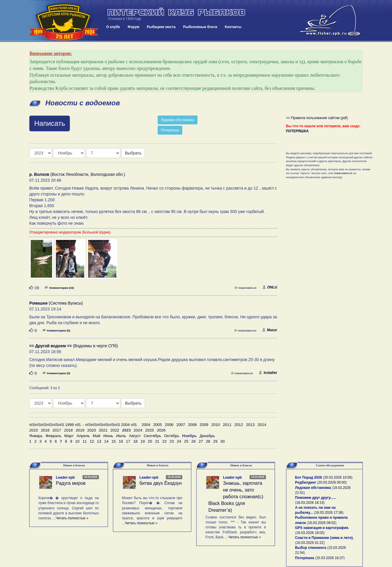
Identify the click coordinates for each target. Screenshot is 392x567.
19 (143, 441)
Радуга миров (71, 483)
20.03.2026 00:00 (332, 482)
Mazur (270, 330)
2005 (158, 425)
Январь (36, 436)
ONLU (270, 287)
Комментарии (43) (59, 288)
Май (97, 436)
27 (201, 441)
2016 (45, 430)
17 (128, 441)
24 (179, 441)
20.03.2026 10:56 (338, 477)
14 (106, 441)
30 (222, 441)
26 (194, 441)
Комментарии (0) (56, 373)
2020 (92, 430)
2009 (204, 425)
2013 (250, 425)
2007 (181, 425)
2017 (57, 430)
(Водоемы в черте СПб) (74, 346)
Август (135, 436)
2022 (115, 430)
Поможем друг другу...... (316, 498)
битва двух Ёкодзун (161, 483)
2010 (216, 425)
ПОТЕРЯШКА (298, 131)
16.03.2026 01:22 (310, 543)
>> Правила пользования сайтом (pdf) (317, 118)
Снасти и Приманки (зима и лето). (324, 538)
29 (215, 441)
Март (69, 436)
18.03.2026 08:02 (322, 523)
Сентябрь (152, 436)
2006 (169, 425)
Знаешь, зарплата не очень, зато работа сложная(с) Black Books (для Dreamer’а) (236, 496)
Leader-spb (65, 477)
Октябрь (172, 436)
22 (165, 441)
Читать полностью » (72, 518)
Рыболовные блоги (200, 27)
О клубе (113, 27)
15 (114, 441)
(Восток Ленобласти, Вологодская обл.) (77, 174)
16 (121, 441)
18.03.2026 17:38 (329, 513)
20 (150, 441)
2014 (262, 425)
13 (99, 441)
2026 (161, 430)
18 (135, 441)
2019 (80, 430)
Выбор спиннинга (311, 548)
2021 (103, 430)
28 (208, 441)
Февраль (54, 436)
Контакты (233, 27)
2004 (146, 425)
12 (92, 441)
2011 (227, 425)
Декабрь (207, 436)
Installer (268, 373)
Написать (50, 123)
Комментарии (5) (56, 330)
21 (157, 441)
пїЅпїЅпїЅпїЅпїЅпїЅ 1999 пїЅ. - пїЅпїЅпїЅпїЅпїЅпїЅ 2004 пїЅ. (84, 425)
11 (85, 441)
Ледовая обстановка (178, 120)
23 (172, 441)
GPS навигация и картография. (322, 528)
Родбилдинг (306, 482)
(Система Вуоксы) (56, 303)
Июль (121, 436)
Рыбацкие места (161, 27)
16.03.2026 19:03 (310, 533)
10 (77, 441)
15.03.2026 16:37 (330, 558)
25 (186, 441)
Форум (133, 27)
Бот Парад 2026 (309, 477)
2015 (34, 430)
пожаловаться (245, 288)
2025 (150, 430)
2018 (68, 430)
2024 (138, 430)
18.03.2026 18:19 (310, 503)
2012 (239, 425)
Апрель (83, 436)
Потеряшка (170, 130)
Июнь (108, 436)
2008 (192, 425)
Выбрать (133, 153)
